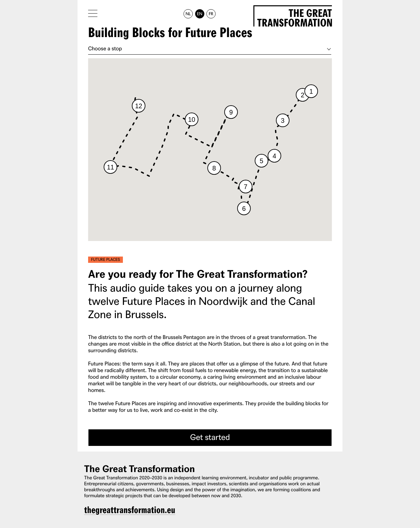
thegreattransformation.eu (130, 510)
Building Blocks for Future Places (170, 33)
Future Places (105, 259)
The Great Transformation (294, 17)
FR (211, 14)
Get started (210, 437)
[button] (311, 91)
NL (188, 14)
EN (199, 14)
